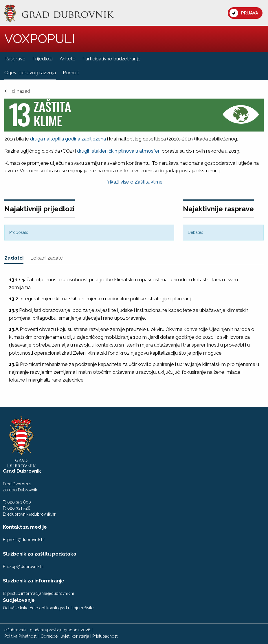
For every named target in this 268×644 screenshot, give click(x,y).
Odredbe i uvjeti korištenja (65, 636)
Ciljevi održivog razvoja (30, 73)
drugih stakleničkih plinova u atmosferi (119, 151)
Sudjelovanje (19, 600)
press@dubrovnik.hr (26, 540)
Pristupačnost (105, 636)
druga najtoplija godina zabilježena (68, 139)
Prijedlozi (43, 59)
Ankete (68, 59)
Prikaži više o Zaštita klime (134, 182)
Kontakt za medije (25, 527)
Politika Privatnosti (21, 636)
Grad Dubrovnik (22, 471)
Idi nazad (17, 91)
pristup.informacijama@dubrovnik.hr (41, 593)
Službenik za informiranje (34, 581)
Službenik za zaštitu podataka (40, 554)
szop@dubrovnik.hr (26, 567)
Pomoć (71, 73)
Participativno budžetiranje (112, 59)
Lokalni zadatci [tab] (47, 258)
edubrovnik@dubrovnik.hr (31, 514)
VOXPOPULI (40, 39)
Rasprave (15, 59)
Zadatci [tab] (14, 258)
